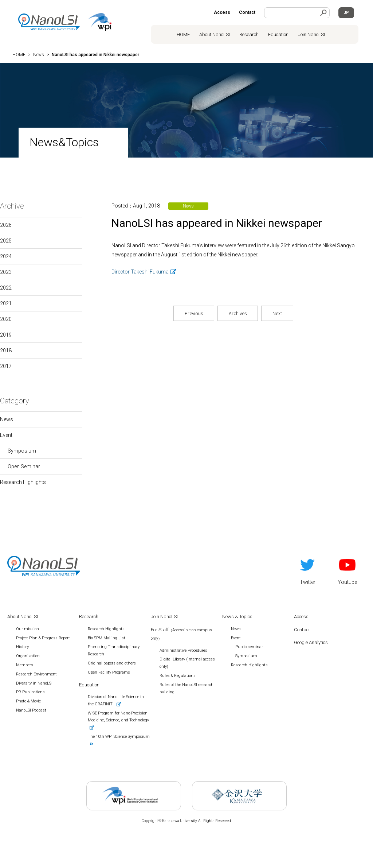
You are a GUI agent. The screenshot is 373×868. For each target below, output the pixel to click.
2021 (6, 303)
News (7, 419)
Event (6, 435)
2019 (6, 335)
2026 (6, 225)
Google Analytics (311, 642)
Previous (194, 313)
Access (222, 12)
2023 (6, 272)
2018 (6, 350)
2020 (6, 319)
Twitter (308, 570)
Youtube (347, 570)
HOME (183, 34)
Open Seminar (24, 466)
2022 (6, 288)
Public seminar (249, 647)
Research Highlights (23, 482)
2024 (6, 256)
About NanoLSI (215, 34)
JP (346, 13)
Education (278, 34)
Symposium (22, 451)
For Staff (181, 634)
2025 (6, 241)
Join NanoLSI (311, 34)
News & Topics (237, 617)
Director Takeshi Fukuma (140, 272)
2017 (6, 366)
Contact (247, 12)
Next (277, 313)
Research (249, 34)
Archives (238, 313)
